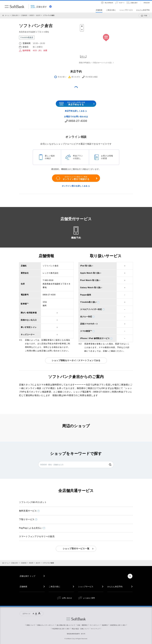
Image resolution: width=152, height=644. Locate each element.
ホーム (7, 15)
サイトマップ (95, 629)
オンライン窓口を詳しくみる (75, 186)
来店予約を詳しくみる (75, 111)
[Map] (106, 41)
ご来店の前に (55, 587)
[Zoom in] (82, 26)
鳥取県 (32, 15)
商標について (31, 625)
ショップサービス (86, 587)
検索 (110, 465)
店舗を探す (15, 15)
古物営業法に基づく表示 (118, 625)
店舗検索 (24, 15)
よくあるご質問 (89, 598)
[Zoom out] (82, 30)
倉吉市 (38, 15)
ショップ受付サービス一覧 (76, 549)
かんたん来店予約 (115, 587)
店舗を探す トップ (27, 576)
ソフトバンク (76, 619)
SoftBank (14, 7)
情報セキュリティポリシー (46, 625)
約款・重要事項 (82, 625)
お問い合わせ (67, 598)
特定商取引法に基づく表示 (61, 629)
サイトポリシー (95, 625)
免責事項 (105, 625)
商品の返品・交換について (80, 629)
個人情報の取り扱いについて (66, 625)
